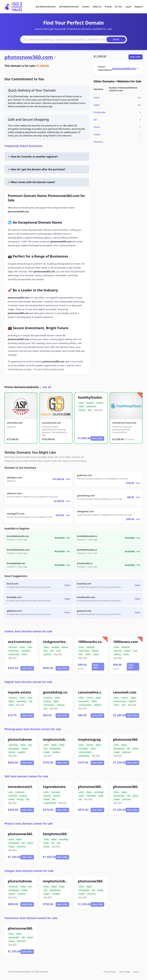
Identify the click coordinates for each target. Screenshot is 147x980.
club (52, 651)
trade (30, 647)
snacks (96, 654)
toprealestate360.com (61, 787)
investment (20, 792)
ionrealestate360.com (26, 787)
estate (11, 705)
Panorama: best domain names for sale (31, 918)
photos (135, 749)
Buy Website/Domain (46, 7)
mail (45, 709)
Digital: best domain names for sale (28, 682)
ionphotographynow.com (99, 739)
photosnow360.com (31, 57)
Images (97, 134)
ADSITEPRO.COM (15, 423)
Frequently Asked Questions (24, 146)
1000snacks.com (92, 642)
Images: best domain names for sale (29, 871)
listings (47, 799)
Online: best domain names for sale (28, 631)
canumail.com (125, 692)
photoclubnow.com (24, 739)
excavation (26, 651)
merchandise (84, 651)
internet (100, 403)
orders (24, 654)
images (25, 749)
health (81, 406)
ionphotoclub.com (58, 739)
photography (14, 749)
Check (67, 585)
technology (83, 749)
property (23, 796)
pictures (12, 752)
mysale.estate (19, 692)
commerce (13, 647)
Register (139, 7)
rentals (11, 799)
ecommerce (91, 406)
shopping (55, 647)
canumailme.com (92, 692)
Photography (100, 112)
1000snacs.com (126, 642)
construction (14, 651)
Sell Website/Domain (69, 7)
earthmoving (14, 654)
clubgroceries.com (58, 642)
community (13, 745)
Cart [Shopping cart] (118, 7)
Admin (136, 972)
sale (31, 701)
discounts (118, 651)
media (94, 701)
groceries (47, 654)
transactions (21, 701)
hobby (23, 745)
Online (97, 98)
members (56, 752)
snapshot (21, 752)
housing (20, 799)
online (81, 403)
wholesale (91, 647)
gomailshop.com (57, 692)
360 (95, 120)
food (90, 410)
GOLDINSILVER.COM (51, 423)
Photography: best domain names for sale (33, 729)
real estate (13, 796)
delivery (82, 410)
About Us (97, 7)
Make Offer (136, 57)
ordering (117, 654)
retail (58, 651)
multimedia (91, 796)
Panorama (98, 142)
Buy (68, 538)
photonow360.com (93, 787)
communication (85, 705)
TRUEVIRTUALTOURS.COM (124, 423)
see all (47, 387)
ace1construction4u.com (28, 642)
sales (11, 792)
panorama (126, 752)
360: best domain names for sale (26, 776)
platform (97, 705)
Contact (86, 7)
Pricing (108, 7)
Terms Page (125, 972)
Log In (128, 7)
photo (101, 796)
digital (11, 701)
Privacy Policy (110, 972)
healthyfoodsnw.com (95, 397)
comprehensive (50, 803)
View (68, 479)
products (90, 403)
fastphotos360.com (59, 834)
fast (53, 843)
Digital (97, 105)
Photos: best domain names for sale (29, 824)
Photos (97, 127)
